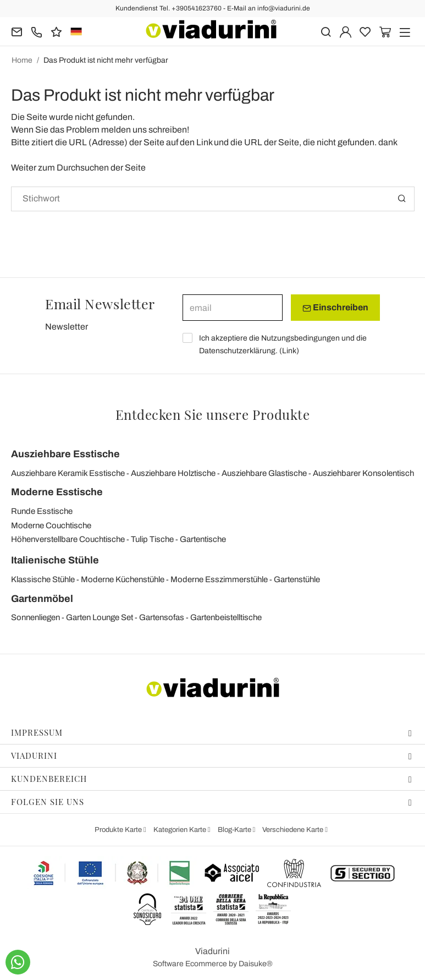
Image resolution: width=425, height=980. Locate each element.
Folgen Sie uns (212, 802)
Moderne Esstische (57, 492)
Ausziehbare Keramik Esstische (68, 473)
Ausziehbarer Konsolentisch (363, 473)
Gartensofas (162, 617)
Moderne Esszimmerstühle (219, 579)
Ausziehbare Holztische (173, 473)
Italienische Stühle (55, 560)
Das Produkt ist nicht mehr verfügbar (106, 60)
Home (22, 60)
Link (289, 351)
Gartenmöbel (42, 599)
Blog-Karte (235, 830)
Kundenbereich (212, 779)
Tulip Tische (152, 539)
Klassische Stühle (43, 579)
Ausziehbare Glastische (264, 473)
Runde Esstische (42, 511)
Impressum (212, 732)
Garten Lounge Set (100, 617)
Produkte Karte (119, 830)
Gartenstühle (297, 579)
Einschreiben (335, 308)
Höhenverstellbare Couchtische (68, 539)
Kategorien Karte (181, 830)
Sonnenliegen (35, 617)
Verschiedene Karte (294, 830)
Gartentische (203, 539)
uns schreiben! (161, 130)
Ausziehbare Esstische (65, 454)
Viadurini (212, 755)
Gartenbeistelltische (226, 617)
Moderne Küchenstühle (123, 579)
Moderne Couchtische (51, 525)
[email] (233, 308)
